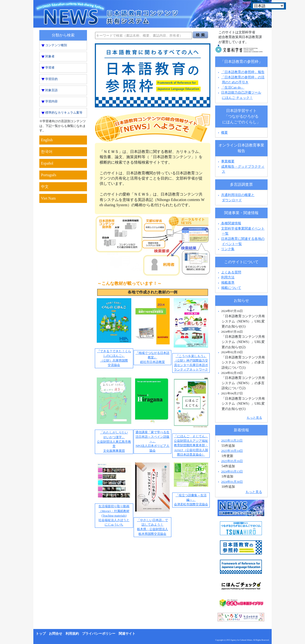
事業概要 (228, 161)
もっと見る (254, 418)
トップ (41, 634)
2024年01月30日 (232, 482)
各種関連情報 (229, 223)
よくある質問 (231, 272)
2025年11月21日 (232, 440)
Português (49, 175)
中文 (45, 187)
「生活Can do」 (233, 87)
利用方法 (228, 277)
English (47, 140)
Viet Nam (48, 198)
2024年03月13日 (232, 471)
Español (47, 163)
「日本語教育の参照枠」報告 (243, 72)
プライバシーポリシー (99, 634)
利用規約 (72, 634)
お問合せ (56, 634)
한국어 (47, 152)
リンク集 (228, 249)
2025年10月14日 (232, 451)
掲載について (231, 288)
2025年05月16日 (232, 461)
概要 (224, 132)
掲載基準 (228, 282)
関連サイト (127, 634)
